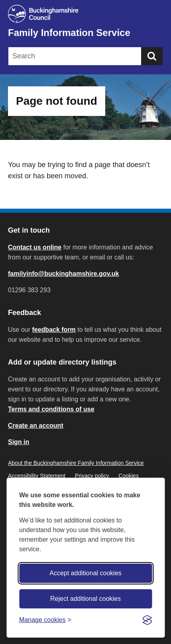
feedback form (54, 330)
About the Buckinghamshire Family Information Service (76, 463)
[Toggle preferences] (45, 620)
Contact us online (35, 247)
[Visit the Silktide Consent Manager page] (147, 620)
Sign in (19, 442)
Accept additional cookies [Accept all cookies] (85, 573)
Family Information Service (69, 33)
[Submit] (152, 56)
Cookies (129, 476)
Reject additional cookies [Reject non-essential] (85, 599)
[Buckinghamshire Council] (85, 14)
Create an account (36, 426)
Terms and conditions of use (51, 409)
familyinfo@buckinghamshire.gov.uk (63, 274)
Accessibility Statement (37, 476)
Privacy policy (92, 476)
